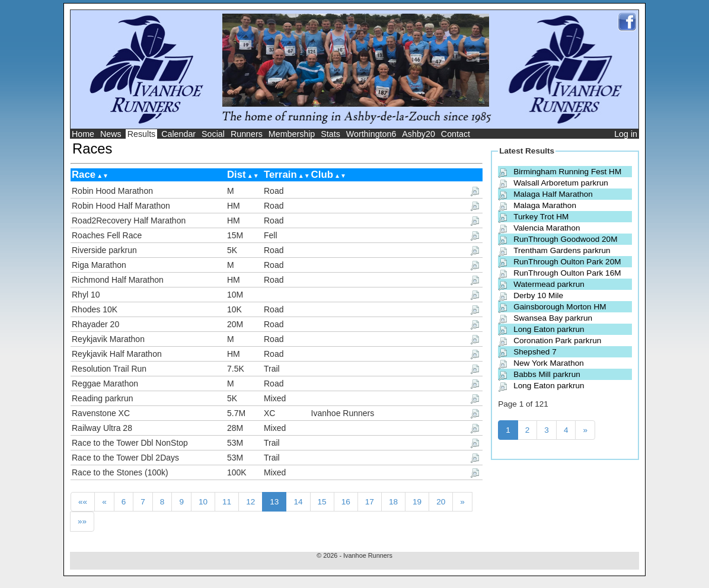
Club (322, 175)
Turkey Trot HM (541, 217)
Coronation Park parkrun (557, 341)
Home (83, 134)
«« (83, 502)
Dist (237, 175)
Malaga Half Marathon (553, 194)
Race (84, 175)
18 (393, 502)
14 (298, 502)
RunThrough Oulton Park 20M (567, 262)
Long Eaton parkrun (549, 329)
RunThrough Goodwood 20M (565, 239)
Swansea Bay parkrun (553, 318)
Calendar (178, 134)
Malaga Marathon (545, 205)
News (111, 134)
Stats (330, 134)
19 (417, 502)
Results (142, 134)
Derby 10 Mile (538, 295)
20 (441, 502)
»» (82, 521)
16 (346, 502)
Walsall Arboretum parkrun (561, 183)
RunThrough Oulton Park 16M (567, 273)
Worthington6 (371, 134)
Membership (292, 134)
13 (274, 502)
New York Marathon (549, 363)
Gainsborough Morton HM (560, 307)
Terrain (280, 175)
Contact (456, 134)
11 (227, 502)
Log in (626, 134)
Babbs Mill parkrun (547, 374)
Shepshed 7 (535, 352)
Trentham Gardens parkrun (562, 250)
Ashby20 (419, 134)
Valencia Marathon (547, 228)
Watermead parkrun (549, 284)
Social (213, 134)
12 (250, 502)
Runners (247, 134)
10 (203, 502)
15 (322, 502)
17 (370, 502)
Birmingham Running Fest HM (567, 172)
